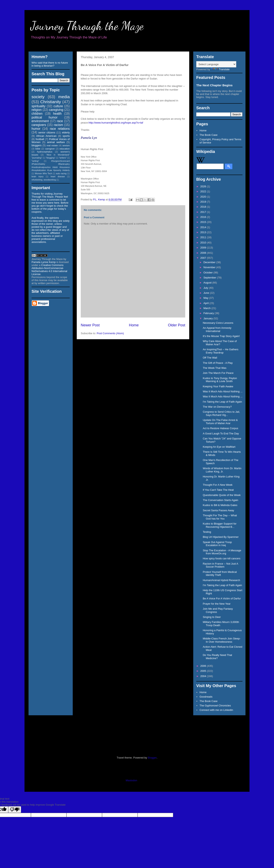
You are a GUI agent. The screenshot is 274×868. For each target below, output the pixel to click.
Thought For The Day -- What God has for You (220, 517)
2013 (204, 232)
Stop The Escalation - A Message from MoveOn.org (222, 552)
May (206, 298)
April (207, 303)
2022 (204, 191)
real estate (52, 145)
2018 (204, 207)
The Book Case (209, 135)
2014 (204, 227)
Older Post (177, 325)
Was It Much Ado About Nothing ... (223, 391)
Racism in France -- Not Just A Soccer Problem (220, 565)
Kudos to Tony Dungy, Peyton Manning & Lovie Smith (220, 380)
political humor (44, 117)
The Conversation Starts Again (220, 500)
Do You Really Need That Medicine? (217, 657)
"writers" (63, 158)
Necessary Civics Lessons (218, 323)
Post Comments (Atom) (110, 333)
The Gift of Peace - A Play (218, 363)
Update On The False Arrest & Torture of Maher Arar (220, 422)
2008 (204, 253)
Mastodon (131, 780)
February (209, 313)
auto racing (61, 174)
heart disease (58, 177)
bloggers (37, 145)
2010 (204, 243)
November (210, 267)
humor (36, 129)
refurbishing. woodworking (44, 180)
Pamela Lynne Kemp (44, 262)
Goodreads (206, 697)
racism (58, 125)
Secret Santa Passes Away (218, 510)
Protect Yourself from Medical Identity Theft (220, 574)
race (60, 121)
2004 (204, 676)
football (40, 139)
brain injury (37, 177)
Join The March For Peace (218, 373)
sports (66, 136)
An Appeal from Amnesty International (217, 329)
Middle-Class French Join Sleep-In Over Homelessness (222, 640)
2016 (204, 217)
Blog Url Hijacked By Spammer (221, 537)
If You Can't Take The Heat (218, 490)
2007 (204, 258)
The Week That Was (215, 368)
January (209, 318)
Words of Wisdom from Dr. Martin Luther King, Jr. (222, 470)
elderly (66, 132)
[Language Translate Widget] (216, 64)
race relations (60, 129)
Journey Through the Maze (87, 26)
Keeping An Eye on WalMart (219, 447)
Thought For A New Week (218, 485)
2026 (204, 186)
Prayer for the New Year (217, 604)
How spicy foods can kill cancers (221, 558)
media (64, 97)
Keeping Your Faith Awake (218, 386)
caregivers (39, 125)
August (208, 283)
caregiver (50, 149)
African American (46, 136)
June (207, 293)
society (38, 97)
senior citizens (47, 132)
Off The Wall (210, 358)
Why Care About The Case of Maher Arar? (220, 343)
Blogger (152, 758)
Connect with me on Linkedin (216, 710)
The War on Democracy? (217, 407)
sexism (66, 145)
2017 (204, 212)
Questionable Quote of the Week (222, 495)
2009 (204, 248)
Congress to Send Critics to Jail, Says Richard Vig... (221, 413)
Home (134, 325)
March (208, 308)
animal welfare (56, 142)
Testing (207, 532)
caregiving (56, 110)
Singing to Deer (212, 617)
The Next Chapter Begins (214, 85)
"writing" (35, 161)
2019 (204, 202)
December (210, 262)
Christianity (51, 102)
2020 (204, 197)
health (57, 114)
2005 (204, 671)
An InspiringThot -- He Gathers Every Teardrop (220, 351)
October (209, 273)
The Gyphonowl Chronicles (215, 706)
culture (58, 106)
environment (40, 121)
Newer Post (90, 325)
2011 (204, 237)
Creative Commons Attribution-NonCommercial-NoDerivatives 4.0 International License (49, 270)
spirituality (38, 106)
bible (38, 149)
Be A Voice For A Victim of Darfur (222, 598)
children (37, 114)
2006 (204, 666)
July (206, 288)
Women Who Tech (43, 174)
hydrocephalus (45, 152)
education (65, 149)
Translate (220, 69)
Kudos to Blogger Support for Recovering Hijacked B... (220, 525)
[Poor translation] (15, 810)
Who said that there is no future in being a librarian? (50, 64)
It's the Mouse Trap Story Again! (221, 336)
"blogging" (51, 158)
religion (37, 110)
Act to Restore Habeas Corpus (220, 428)
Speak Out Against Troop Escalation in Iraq (217, 544)
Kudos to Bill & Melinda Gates (220, 505)
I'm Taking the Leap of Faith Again (222, 402)
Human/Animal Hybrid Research (221, 580)
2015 (204, 222)
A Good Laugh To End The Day (221, 433)
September (210, 278)
